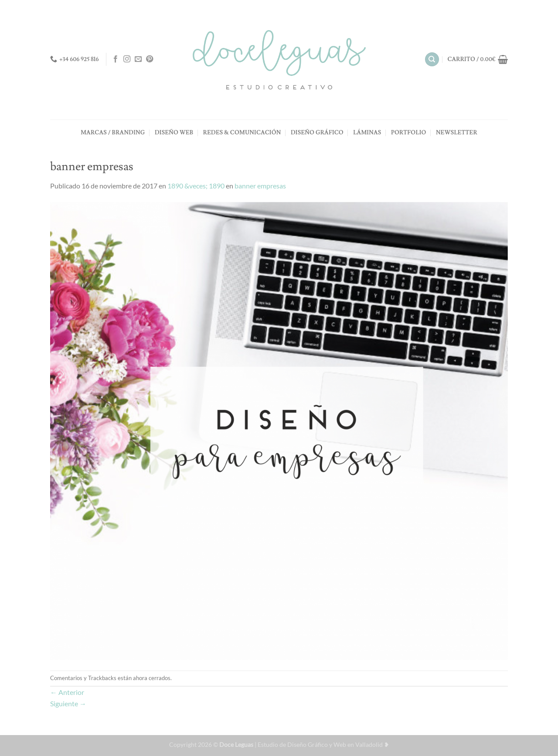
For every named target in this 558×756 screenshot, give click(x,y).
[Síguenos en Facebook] (116, 59)
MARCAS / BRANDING (113, 133)
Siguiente (68, 703)
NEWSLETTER (457, 133)
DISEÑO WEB (174, 133)
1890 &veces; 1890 (196, 186)
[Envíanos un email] (138, 59)
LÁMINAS (367, 133)
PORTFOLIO (409, 133)
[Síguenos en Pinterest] (150, 59)
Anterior (67, 692)
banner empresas (260, 186)
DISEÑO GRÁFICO (317, 133)
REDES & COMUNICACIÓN (242, 133)
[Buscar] (432, 60)
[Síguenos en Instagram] (127, 59)
